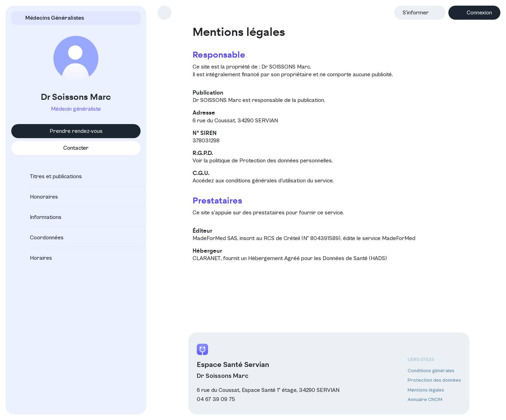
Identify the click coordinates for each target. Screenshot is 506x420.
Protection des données (434, 380)
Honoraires (38, 197)
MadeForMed (399, 238)
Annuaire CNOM (425, 400)
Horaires (35, 258)
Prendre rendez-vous (76, 131)
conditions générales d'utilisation (266, 181)
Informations (39, 217)
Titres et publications (50, 176)
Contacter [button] (76, 148)
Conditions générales (431, 371)
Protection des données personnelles (286, 161)
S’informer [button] (416, 13)
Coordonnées (40, 238)
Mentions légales (426, 390)
